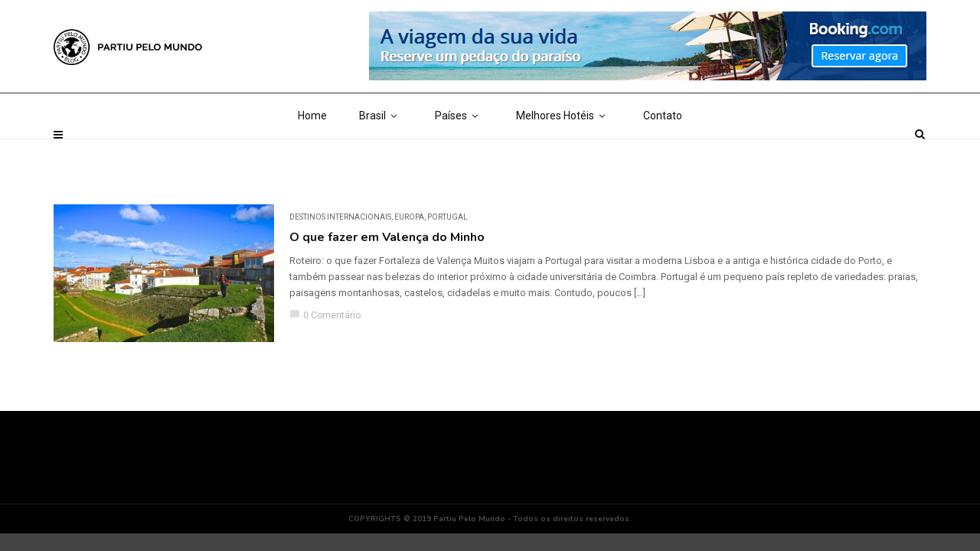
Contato (663, 153)
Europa (409, 217)
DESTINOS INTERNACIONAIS (340, 217)
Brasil (381, 153)
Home (312, 153)
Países (459, 153)
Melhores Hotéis (563, 153)
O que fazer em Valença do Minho (387, 237)
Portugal (448, 217)
